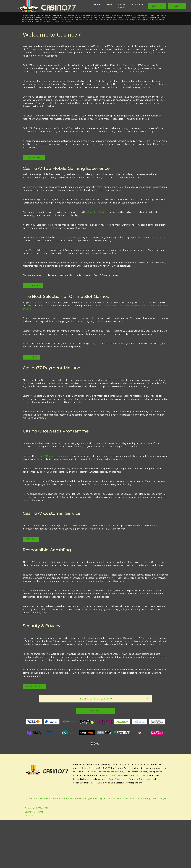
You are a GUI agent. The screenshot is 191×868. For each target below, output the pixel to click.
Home (97, 4)
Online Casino (122, 6)
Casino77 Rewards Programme (53, 504)
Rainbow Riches (110, 354)
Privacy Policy (34, 734)
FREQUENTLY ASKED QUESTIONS (113, 747)
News (109, 4)
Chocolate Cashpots (98, 260)
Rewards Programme (86, 846)
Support (31, 587)
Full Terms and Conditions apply (56, 69)
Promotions (137, 4)
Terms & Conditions (126, 846)
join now (96, 759)
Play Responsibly (106, 846)
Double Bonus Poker (67, 286)
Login (177, 6)
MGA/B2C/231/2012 (111, 823)
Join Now (157, 6)
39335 (94, 831)
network (120, 67)
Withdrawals (68, 846)
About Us (38, 846)
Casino (155, 846)
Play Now (20, 45)
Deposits (56, 846)
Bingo (163, 846)
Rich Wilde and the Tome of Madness (138, 354)
